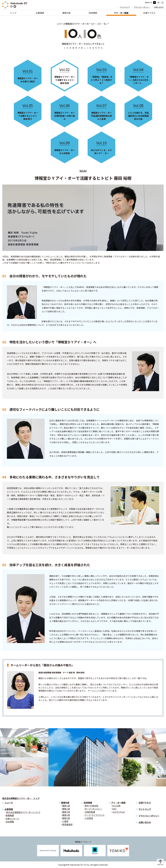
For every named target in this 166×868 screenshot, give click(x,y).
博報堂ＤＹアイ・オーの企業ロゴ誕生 (28, 76)
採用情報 (93, 13)
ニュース (9, 803)
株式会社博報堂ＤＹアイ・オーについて (23, 812)
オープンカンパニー (93, 809)
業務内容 (66, 13)
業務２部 (66, 809)
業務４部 (66, 815)
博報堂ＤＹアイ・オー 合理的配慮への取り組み (65, 111)
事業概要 (10, 815)
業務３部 (66, 812)
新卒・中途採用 (91, 806)
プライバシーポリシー (142, 7)
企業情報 (40, 13)
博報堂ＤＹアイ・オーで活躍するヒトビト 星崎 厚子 (28, 111)
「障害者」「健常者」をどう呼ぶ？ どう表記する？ (102, 76)
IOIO (114, 809)
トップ (13, 13)
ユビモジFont (119, 812)
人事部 (65, 821)
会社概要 (10, 822)
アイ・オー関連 (121, 13)
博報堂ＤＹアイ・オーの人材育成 (65, 147)
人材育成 (89, 818)
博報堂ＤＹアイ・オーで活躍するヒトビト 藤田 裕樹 (65, 76)
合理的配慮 (90, 812)
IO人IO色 (116, 806)
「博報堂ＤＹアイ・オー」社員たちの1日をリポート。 (138, 76)
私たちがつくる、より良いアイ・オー (101, 147)
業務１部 (66, 806)
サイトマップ (125, 7)
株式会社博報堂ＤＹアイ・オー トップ (21, 798)
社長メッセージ (12, 818)
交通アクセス (149, 13)
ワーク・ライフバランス (95, 815)
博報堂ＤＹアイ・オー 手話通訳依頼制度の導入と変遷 (101, 111)
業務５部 (66, 818)
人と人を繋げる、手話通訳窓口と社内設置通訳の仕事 (138, 111)
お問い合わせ (159, 7)
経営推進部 (67, 824)
